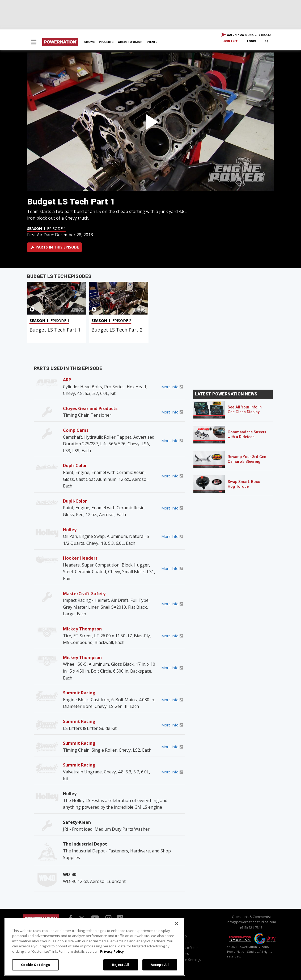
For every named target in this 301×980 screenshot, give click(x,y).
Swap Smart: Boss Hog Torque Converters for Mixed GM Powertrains (247, 489)
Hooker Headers (80, 558)
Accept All (160, 965)
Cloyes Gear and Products (90, 408)
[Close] (176, 924)
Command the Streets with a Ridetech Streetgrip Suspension (247, 437)
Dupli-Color (75, 465)
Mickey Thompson (82, 629)
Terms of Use (187, 948)
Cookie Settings (189, 960)
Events (152, 42)
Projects (106, 42)
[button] (34, 43)
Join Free (230, 41)
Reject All (120, 965)
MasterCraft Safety (84, 594)
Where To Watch (130, 42)
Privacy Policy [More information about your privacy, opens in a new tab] (112, 951)
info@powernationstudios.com (251, 922)
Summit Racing (79, 693)
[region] (95, 947)
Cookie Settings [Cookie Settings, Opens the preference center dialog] (36, 965)
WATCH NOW (246, 35)
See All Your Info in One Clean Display (245, 410)
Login (251, 41)
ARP (67, 380)
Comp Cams (76, 430)
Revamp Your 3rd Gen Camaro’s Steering (247, 459)
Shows (89, 42)
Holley (70, 530)
